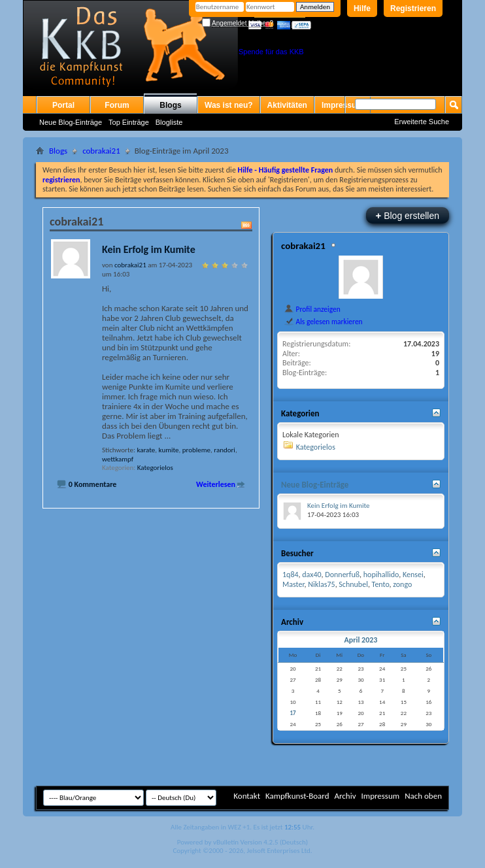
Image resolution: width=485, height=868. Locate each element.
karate (146, 450)
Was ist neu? (229, 105)
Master (293, 584)
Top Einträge (129, 122)
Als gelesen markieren (323, 322)
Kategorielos (155, 468)
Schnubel (353, 584)
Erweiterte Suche (422, 122)
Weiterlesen (216, 484)
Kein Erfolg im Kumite (149, 249)
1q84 (291, 575)
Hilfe (362, 8)
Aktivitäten (287, 105)
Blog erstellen (408, 215)
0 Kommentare (93, 484)
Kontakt (247, 796)
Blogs (170, 105)
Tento (381, 584)
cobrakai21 (101, 151)
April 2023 (360, 640)
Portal (63, 105)
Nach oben (423, 796)
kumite (169, 450)
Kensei (413, 575)
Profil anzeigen (312, 309)
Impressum (380, 796)
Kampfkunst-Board (297, 796)
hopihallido (381, 575)
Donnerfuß (342, 575)
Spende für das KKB (271, 52)
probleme (196, 450)
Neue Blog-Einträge (71, 122)
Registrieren (413, 8)
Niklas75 (321, 584)
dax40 (311, 575)
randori (225, 450)
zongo (402, 584)
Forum (117, 105)
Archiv (345, 796)
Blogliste (169, 122)
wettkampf (118, 459)
